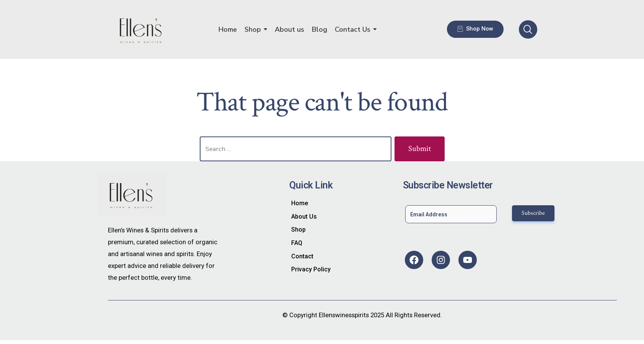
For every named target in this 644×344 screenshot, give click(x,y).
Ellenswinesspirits (344, 315)
